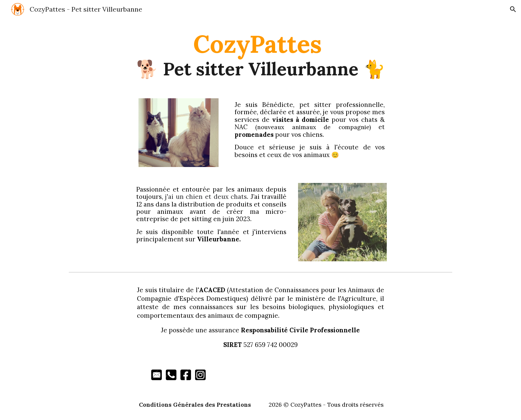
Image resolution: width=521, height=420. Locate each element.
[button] (513, 9)
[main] (260, 54)
